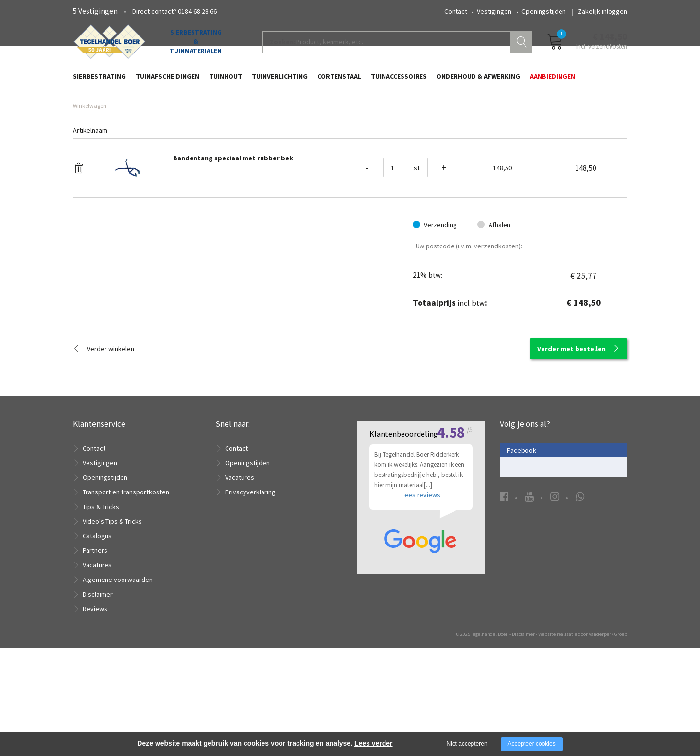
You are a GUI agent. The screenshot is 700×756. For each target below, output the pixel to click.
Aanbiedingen (552, 81)
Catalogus (97, 547)
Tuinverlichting (280, 81)
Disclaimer (98, 605)
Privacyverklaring (250, 503)
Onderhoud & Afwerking (478, 81)
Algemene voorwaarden (118, 591)
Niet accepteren (467, 744)
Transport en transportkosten (126, 503)
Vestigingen (494, 11)
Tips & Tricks (101, 518)
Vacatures (97, 576)
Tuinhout (226, 81)
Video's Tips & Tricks (112, 532)
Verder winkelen (111, 360)
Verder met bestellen (571, 360)
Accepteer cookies (532, 744)
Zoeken (523, 47)
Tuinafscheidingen (167, 81)
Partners (95, 562)
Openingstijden (543, 11)
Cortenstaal (339, 81)
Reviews (95, 620)
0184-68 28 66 (197, 11)
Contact (456, 11)
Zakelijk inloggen (603, 11)
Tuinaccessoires (399, 81)
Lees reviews (421, 633)
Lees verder (374, 743)
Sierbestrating (99, 81)
